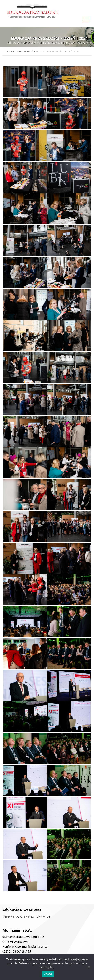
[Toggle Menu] (86, 19)
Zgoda (48, 974)
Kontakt (44, 917)
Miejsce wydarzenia (18, 917)
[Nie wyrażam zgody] (89, 967)
